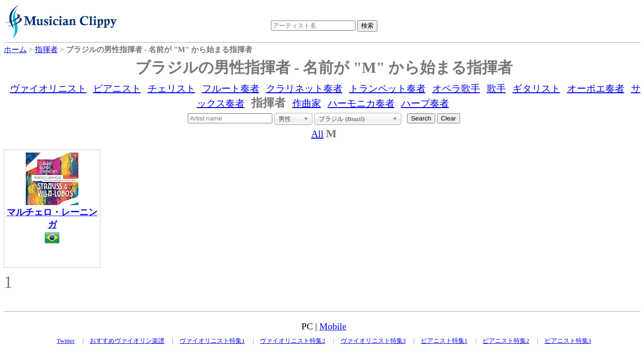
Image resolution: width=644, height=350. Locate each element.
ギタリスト (537, 88)
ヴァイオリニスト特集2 (293, 341)
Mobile (333, 326)
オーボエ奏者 (596, 88)
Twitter (66, 341)
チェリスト (172, 88)
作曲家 (307, 103)
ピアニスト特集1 (444, 341)
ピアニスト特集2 (506, 341)
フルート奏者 (231, 88)
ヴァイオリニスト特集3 (373, 341)
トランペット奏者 (387, 88)
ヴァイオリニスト (48, 88)
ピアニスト (117, 88)
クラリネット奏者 (304, 88)
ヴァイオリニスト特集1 (212, 341)
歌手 (496, 88)
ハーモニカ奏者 (361, 103)
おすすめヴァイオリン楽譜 (127, 341)
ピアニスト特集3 (568, 341)
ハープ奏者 (425, 103)
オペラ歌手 (456, 88)
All (317, 134)
